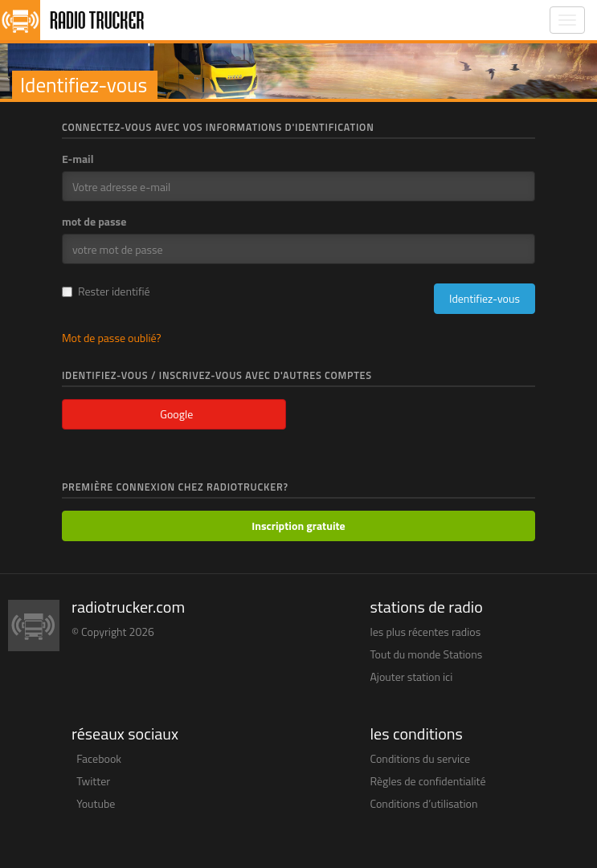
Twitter (93, 781)
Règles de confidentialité (428, 781)
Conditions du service (421, 758)
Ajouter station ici (412, 676)
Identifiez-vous (485, 298)
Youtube (96, 803)
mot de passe (94, 222)
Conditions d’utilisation (424, 803)
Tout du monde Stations (427, 654)
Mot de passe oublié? (112, 338)
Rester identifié (106, 291)
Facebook (99, 758)
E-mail (78, 159)
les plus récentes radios (426, 632)
